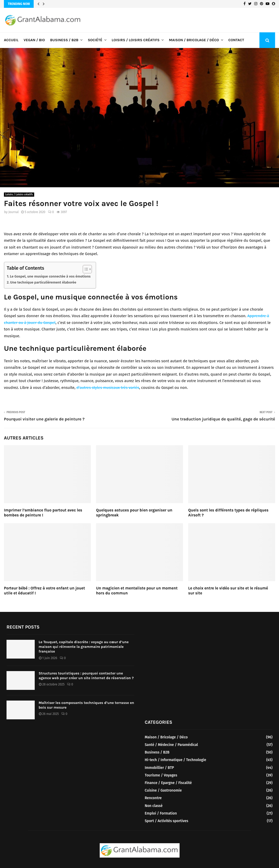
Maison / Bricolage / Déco (194, 40)
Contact (236, 40)
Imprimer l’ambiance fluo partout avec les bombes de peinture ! (43, 513)
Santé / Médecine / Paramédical (171, 745)
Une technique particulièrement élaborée (43, 282)
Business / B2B (64, 40)
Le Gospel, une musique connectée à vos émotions (50, 276)
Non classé (154, 806)
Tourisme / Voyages (161, 775)
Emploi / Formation (161, 813)
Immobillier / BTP (159, 768)
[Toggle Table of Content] (85, 269)
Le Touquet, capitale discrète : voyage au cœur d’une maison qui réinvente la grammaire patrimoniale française (84, 647)
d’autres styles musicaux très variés (108, 388)
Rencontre (153, 798)
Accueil (11, 40)
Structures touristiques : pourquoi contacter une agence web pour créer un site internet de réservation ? (86, 676)
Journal (13, 212)
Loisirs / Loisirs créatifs (136, 40)
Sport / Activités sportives (167, 821)
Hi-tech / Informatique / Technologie (176, 760)
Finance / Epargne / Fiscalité (168, 783)
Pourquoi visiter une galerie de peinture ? (44, 419)
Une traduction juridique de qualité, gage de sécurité (223, 419)
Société (95, 40)
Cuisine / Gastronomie (163, 790)
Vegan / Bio (34, 40)
